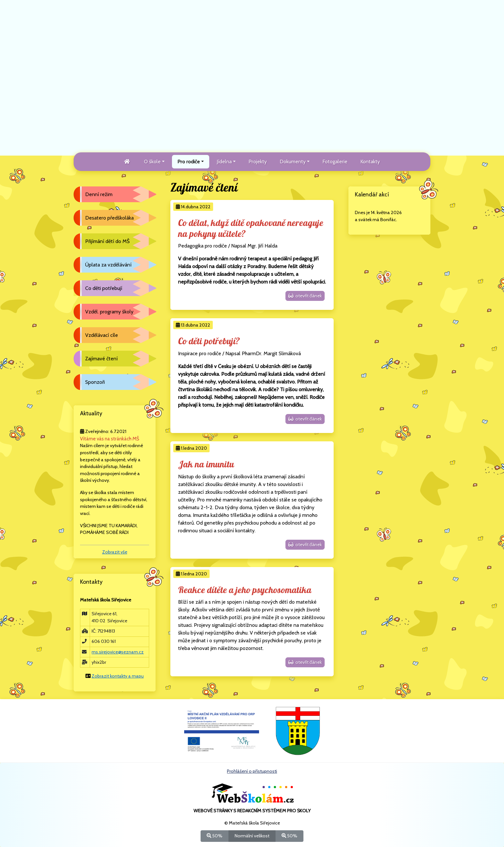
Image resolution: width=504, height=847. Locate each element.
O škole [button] (152, 162)
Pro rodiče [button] (189, 162)
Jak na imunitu (206, 465)
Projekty (258, 162)
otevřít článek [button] (305, 296)
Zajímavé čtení (101, 359)
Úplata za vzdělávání (108, 265)
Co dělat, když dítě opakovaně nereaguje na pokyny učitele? (251, 229)
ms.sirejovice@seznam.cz (118, 652)
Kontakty (370, 162)
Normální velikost (252, 836)
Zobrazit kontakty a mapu (118, 676)
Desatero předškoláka (109, 218)
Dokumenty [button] (293, 162)
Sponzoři (95, 382)
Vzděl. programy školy (109, 312)
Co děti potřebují (104, 288)
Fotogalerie (335, 162)
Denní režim (99, 194)
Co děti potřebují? (209, 342)
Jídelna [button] (224, 162)
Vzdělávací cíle (102, 335)
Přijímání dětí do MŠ (107, 241)
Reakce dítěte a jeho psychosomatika (245, 590)
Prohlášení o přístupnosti (252, 771)
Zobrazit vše (115, 552)
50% (215, 836)
